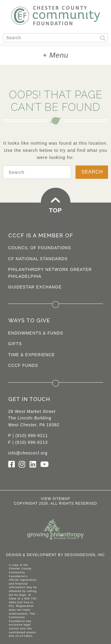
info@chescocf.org (28, 453)
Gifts (15, 344)
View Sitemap (55, 499)
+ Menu (55, 55)
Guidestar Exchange (35, 287)
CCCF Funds (23, 365)
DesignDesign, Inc (85, 555)
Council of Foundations (40, 248)
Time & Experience (32, 355)
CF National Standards (38, 259)
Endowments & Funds (36, 333)
